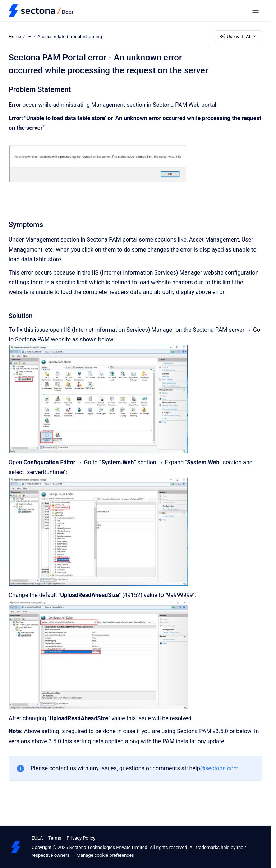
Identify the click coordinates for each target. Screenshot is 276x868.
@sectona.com (219, 768)
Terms (55, 838)
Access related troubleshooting (70, 36)
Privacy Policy (81, 838)
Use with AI (238, 36)
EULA (37, 838)
